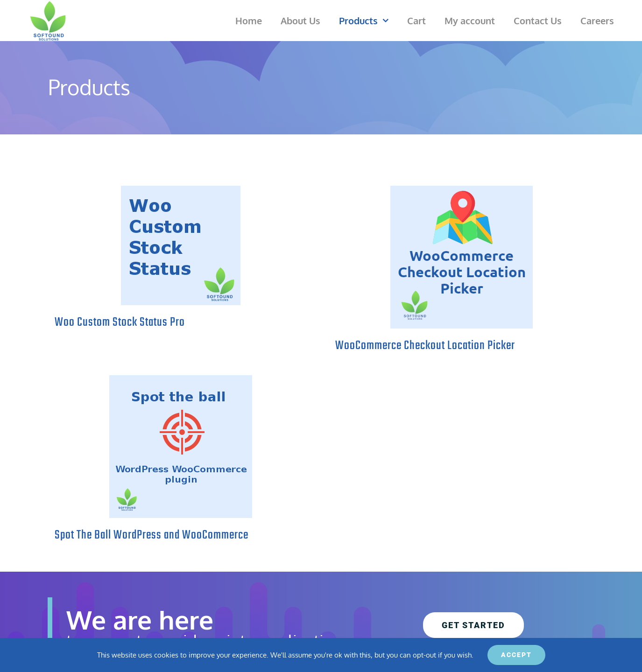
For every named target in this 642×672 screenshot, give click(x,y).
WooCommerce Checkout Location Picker (425, 346)
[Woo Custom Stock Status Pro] (181, 245)
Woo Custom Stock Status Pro (120, 322)
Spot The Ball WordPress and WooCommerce (152, 535)
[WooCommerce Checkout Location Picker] (461, 257)
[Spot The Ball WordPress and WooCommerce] (181, 447)
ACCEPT (516, 655)
